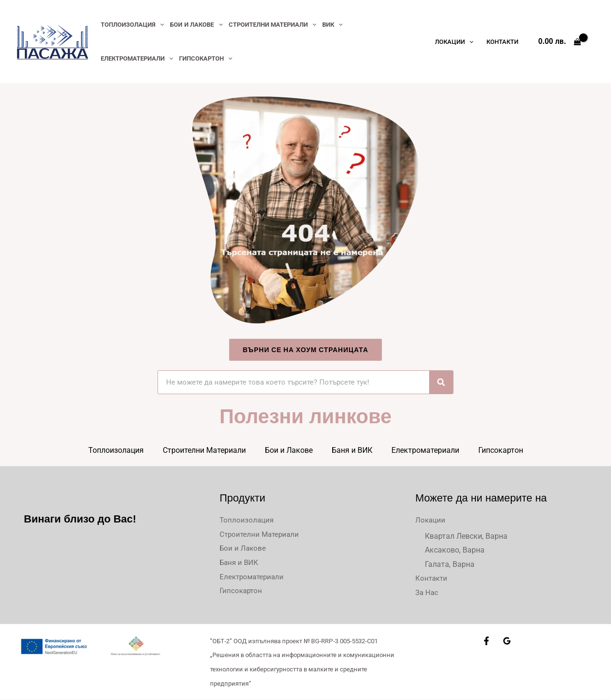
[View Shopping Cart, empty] (559, 42)
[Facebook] (486, 641)
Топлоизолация (116, 450)
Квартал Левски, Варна (466, 536)
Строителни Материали (204, 450)
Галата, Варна (450, 564)
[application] (159, 25)
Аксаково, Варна (455, 550)
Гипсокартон (501, 450)
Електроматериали (425, 450)
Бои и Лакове (289, 450)
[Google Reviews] (507, 641)
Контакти (432, 579)
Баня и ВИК (352, 450)
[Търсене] (441, 382)
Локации (431, 520)
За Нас (427, 593)
